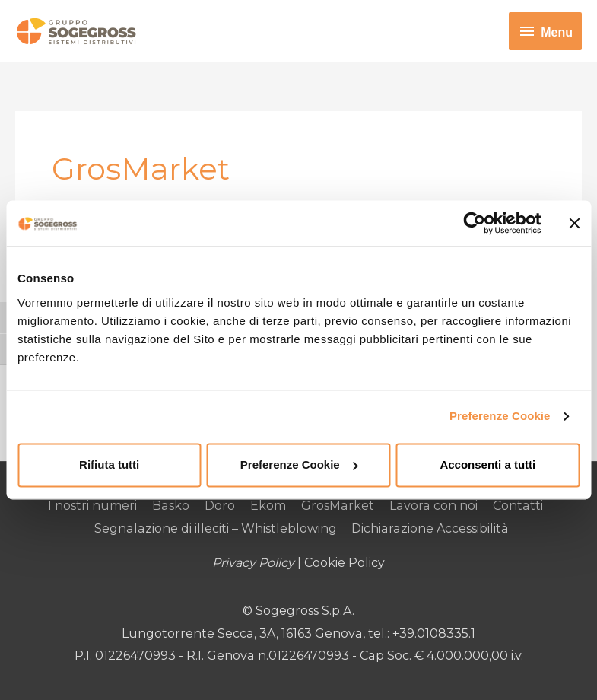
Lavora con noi (433, 506)
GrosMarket (339, 506)
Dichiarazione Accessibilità (430, 528)
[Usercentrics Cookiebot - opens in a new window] (474, 223)
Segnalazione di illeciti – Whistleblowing (216, 528)
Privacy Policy (253, 563)
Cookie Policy (345, 563)
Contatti (517, 506)
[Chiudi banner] (574, 223)
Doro (221, 506)
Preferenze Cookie (500, 416)
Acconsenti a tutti (487, 465)
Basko (173, 506)
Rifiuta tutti (109, 465)
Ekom (270, 506)
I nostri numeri (95, 506)
